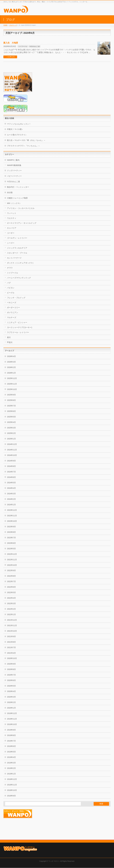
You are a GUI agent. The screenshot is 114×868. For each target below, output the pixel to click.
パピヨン (11, 288)
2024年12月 (12, 444)
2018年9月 (11, 796)
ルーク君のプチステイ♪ (17, 135)
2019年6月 (11, 746)
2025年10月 (12, 389)
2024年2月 (11, 499)
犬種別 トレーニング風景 (17, 198)
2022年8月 (11, 576)
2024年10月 (12, 455)
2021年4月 (11, 653)
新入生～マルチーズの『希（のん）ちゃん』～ (26, 140)
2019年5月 (11, 752)
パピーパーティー (14, 176)
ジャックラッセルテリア (17, 248)
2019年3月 (11, 763)
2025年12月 (12, 378)
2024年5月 (11, 483)
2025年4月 (11, 422)
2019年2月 (11, 768)
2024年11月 (12, 450)
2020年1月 (11, 708)
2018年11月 (12, 785)
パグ (9, 283)
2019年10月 (12, 724)
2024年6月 (11, 477)
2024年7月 (11, 472)
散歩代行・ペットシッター (18, 187)
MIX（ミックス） (14, 203)
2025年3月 (11, 428)
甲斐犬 (10, 342)
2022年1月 (11, 614)
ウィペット (12, 213)
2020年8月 (11, 669)
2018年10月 (12, 790)
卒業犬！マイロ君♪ (15, 129)
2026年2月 (11, 367)
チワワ (10, 268)
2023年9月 (11, 527)
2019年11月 (12, 719)
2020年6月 (11, 680)
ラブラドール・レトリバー (18, 332)
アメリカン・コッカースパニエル (21, 208)
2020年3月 (11, 697)
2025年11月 (12, 384)
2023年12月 (12, 510)
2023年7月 (11, 538)
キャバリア (12, 228)
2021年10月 (12, 631)
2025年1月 (11, 439)
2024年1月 (11, 505)
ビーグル (11, 293)
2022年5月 (11, 592)
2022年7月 (11, 581)
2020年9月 (11, 664)
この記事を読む (11, 57)
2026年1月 (11, 373)
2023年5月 (11, 549)
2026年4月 (11, 356)
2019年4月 (11, 757)
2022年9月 (11, 570)
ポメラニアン (13, 312)
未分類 (10, 193)
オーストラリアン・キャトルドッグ (22, 223)
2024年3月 (11, 494)
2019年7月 (11, 741)
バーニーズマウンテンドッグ (19, 278)
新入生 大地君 (11, 43)
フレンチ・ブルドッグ (16, 298)
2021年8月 (11, 642)
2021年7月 (11, 647)
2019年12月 (12, 713)
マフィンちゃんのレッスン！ (19, 124)
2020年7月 (11, 675)
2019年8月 (11, 735)
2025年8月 (11, 400)
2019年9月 (11, 730)
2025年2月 (11, 433)
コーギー (11, 233)
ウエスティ (12, 218)
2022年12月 (12, 554)
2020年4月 (11, 691)
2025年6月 (11, 411)
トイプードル (23, 46)
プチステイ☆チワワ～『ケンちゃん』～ (24, 146)
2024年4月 (11, 488)
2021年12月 (12, 620)
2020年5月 (11, 686)
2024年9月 (11, 461)
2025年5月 (11, 417)
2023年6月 (11, 543)
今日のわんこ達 (35, 46)
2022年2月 (11, 609)
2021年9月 (11, 636)
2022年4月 (11, 598)
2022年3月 (11, 603)
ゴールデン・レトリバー (17, 238)
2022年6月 (11, 587)
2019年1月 (11, 774)
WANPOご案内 (13, 160)
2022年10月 (12, 565)
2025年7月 (11, 406)
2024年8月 (11, 466)
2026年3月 (11, 362)
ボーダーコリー (13, 307)
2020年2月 (11, 702)
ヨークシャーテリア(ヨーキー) (20, 327)
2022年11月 (12, 560)
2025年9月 (11, 395)
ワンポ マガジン (54, 845)
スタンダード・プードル (17, 253)
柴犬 (9, 337)
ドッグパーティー (14, 171)
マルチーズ (12, 317)
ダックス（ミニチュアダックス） (21, 263)
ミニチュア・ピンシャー (17, 322)
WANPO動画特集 (14, 165)
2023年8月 (11, 532)
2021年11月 (12, 625)
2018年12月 (12, 779)
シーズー (11, 243)
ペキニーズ (12, 303)
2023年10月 (12, 521)
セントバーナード (14, 258)
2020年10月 (12, 658)
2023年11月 (12, 516)
